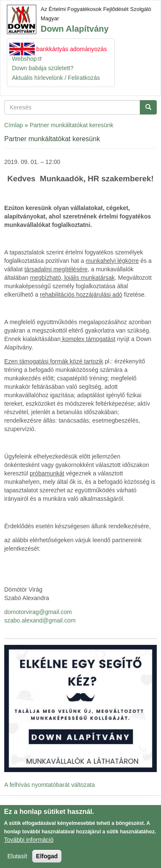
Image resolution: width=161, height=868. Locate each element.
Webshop (27, 59)
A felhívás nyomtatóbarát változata (50, 785)
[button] (80, 709)
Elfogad (47, 860)
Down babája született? (43, 68)
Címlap (14, 125)
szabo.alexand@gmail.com (40, 620)
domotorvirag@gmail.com (38, 612)
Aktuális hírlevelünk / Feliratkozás (56, 78)
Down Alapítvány (75, 29)
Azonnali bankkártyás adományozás (59, 49)
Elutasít (18, 860)
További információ (29, 844)
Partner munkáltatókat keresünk (72, 125)
